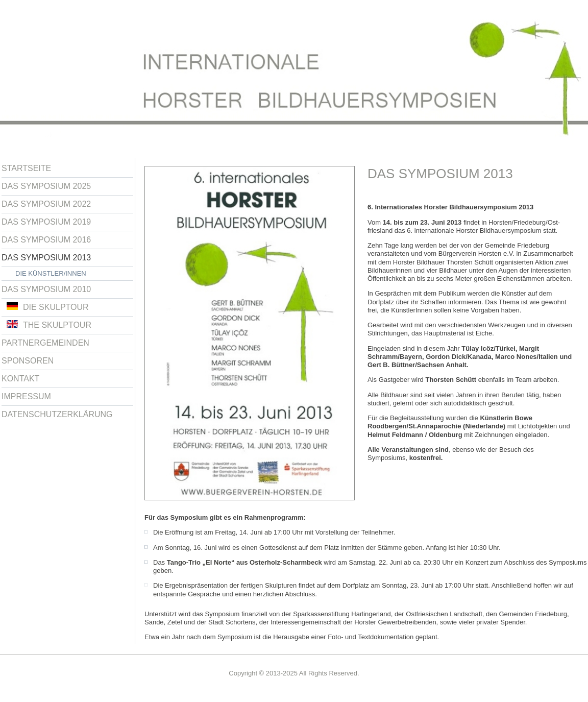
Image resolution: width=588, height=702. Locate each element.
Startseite (26, 168)
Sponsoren (28, 361)
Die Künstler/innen (51, 273)
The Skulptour (49, 325)
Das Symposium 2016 (46, 240)
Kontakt (20, 379)
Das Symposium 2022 (46, 204)
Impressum (26, 396)
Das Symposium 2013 (46, 258)
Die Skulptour (48, 307)
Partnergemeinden (45, 343)
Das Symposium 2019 (46, 222)
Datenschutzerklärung (57, 414)
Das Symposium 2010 (46, 289)
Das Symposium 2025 (46, 186)
